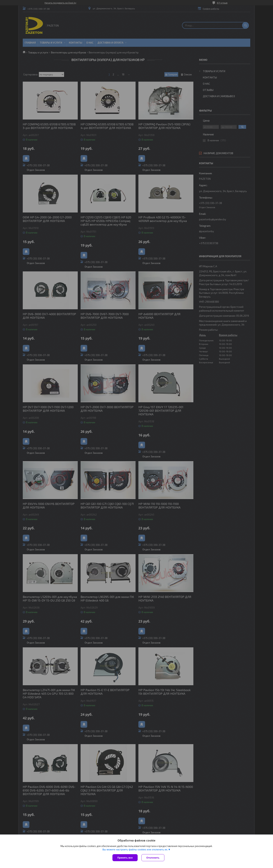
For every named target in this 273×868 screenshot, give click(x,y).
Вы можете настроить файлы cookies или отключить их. (135, 850)
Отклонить (153, 858)
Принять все (125, 858)
